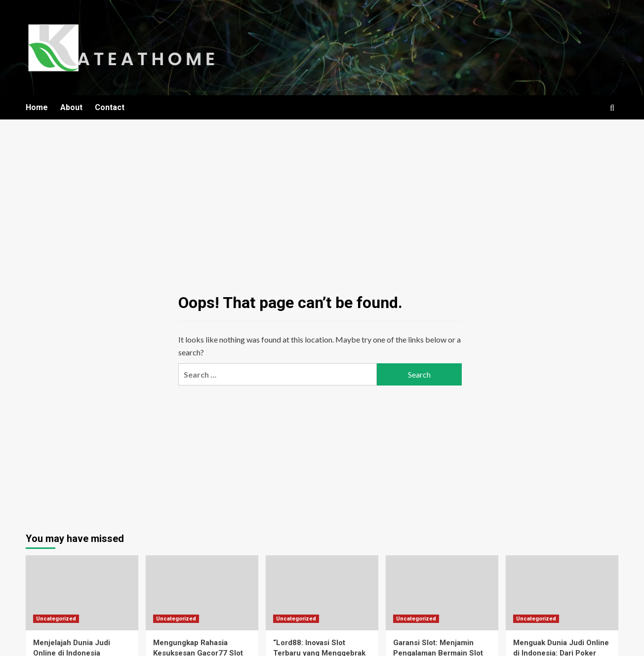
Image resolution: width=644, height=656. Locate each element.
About (71, 107)
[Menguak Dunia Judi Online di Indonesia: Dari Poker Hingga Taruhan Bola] (562, 593)
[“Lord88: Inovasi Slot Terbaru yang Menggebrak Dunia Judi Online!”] (322, 593)
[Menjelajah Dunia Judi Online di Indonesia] (82, 593)
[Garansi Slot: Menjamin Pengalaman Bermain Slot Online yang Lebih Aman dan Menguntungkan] (442, 593)
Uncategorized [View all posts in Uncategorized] (56, 619)
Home (37, 107)
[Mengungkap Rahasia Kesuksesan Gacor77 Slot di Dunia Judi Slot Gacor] (202, 593)
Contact (110, 107)
